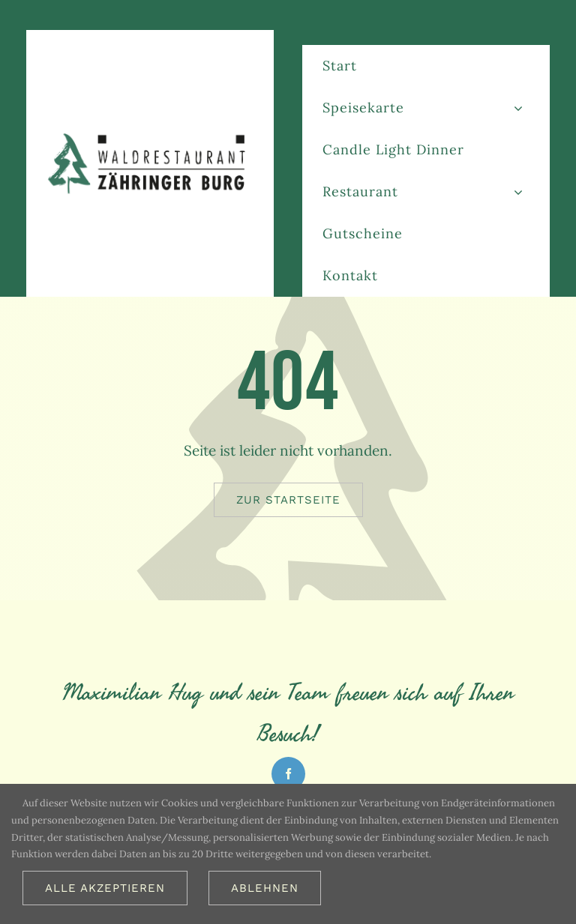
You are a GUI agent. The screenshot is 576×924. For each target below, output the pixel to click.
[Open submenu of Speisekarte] (518, 108)
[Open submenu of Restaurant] (518, 191)
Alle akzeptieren (105, 888)
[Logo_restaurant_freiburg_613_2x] (150, 136)
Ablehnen (265, 888)
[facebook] (288, 774)
